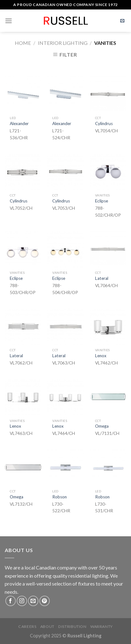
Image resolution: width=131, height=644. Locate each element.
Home (23, 43)
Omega (102, 426)
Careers (27, 626)
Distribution (72, 626)
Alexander (19, 123)
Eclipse (102, 201)
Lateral (102, 278)
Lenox (101, 356)
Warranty (102, 626)
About (47, 626)
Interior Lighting (63, 43)
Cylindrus (104, 123)
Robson (60, 497)
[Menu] (9, 21)
